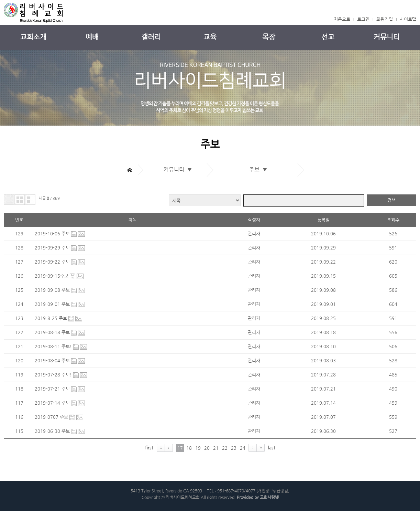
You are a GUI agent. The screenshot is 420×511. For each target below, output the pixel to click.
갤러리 (151, 37)
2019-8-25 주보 (52, 318)
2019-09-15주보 (52, 276)
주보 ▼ (260, 169)
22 (225, 448)
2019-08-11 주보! (54, 346)
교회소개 (33, 37)
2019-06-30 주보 (53, 431)
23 (234, 448)
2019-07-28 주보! (54, 375)
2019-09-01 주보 (53, 304)
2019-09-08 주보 (53, 290)
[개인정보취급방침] (273, 491)
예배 (92, 37)
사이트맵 (408, 19)
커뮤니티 (387, 37)
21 (216, 448)
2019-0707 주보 (52, 417)
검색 (391, 200)
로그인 (363, 19)
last (272, 448)
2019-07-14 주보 (53, 403)
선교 (328, 37)
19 (198, 448)
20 (207, 448)
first (149, 448)
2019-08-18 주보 (53, 332)
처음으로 (342, 19)
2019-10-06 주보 (53, 233)
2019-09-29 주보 (53, 248)
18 (189, 448)
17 (180, 448)
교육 (210, 37)
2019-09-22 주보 (53, 262)
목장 (269, 37)
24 (243, 448)
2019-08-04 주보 (53, 360)
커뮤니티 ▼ (179, 169)
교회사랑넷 (269, 497)
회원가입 (385, 19)
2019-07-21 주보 (53, 389)
